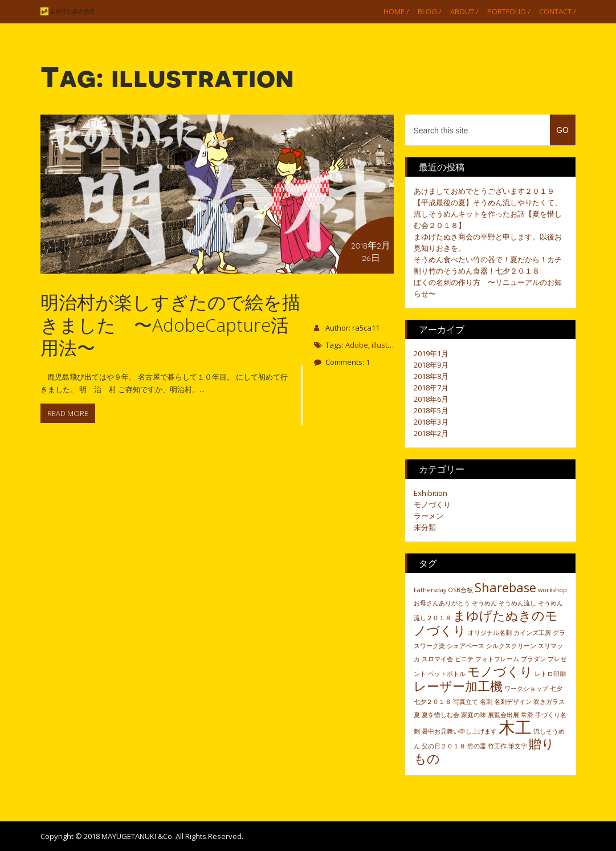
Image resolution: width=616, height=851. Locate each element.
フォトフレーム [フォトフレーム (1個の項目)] (497, 659)
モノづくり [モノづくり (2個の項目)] (500, 671)
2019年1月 (431, 353)
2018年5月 (431, 410)
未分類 (425, 527)
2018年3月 (431, 422)
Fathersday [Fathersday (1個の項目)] (430, 590)
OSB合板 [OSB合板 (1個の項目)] (460, 590)
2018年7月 (431, 388)
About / (464, 11)
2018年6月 (431, 399)
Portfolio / (509, 11)
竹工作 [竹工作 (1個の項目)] (497, 746)
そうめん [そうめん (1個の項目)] (484, 603)
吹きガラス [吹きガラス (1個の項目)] (549, 702)
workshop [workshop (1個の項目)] (552, 590)
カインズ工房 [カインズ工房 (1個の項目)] (532, 633)
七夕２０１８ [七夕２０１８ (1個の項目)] (433, 702)
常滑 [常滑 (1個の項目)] (527, 715)
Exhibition (431, 493)
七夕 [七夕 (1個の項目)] (556, 689)
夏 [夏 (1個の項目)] (417, 715)
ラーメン (429, 516)
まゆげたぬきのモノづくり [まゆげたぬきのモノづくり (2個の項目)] (486, 623)
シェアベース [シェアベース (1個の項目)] (466, 646)
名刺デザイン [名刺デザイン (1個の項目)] (513, 702)
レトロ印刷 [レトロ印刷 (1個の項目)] (550, 674)
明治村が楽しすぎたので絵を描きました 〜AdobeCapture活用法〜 (170, 325)
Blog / (430, 11)
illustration (390, 345)
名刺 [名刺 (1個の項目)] (486, 702)
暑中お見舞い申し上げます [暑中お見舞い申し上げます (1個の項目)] (459, 731)
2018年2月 (431, 433)
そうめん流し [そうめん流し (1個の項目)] (517, 603)
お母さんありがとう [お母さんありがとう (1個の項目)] (442, 603)
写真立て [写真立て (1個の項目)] (466, 702)
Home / (396, 11)
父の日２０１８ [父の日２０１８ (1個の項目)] (444, 746)
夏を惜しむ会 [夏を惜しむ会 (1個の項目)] (440, 715)
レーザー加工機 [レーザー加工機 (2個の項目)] (458, 686)
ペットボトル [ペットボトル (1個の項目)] (447, 674)
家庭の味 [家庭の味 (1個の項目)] (474, 715)
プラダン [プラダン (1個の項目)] (533, 659)
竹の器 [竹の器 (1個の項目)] (477, 746)
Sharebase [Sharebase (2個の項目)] (505, 587)
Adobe (357, 345)
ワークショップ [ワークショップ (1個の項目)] (526, 689)
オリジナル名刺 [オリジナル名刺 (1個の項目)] (490, 633)
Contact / (558, 11)
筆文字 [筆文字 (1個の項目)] (518, 746)
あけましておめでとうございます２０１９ (484, 191)
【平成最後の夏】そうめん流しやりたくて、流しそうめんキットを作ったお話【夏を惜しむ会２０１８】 (488, 214)
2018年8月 (431, 376)
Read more (68, 413)
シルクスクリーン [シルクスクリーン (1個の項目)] (511, 646)
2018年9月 (431, 365)
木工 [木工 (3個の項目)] (515, 727)
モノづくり (432, 504)
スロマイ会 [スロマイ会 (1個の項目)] (437, 659)
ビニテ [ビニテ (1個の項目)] (464, 659)
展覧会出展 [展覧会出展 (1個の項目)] (503, 715)
